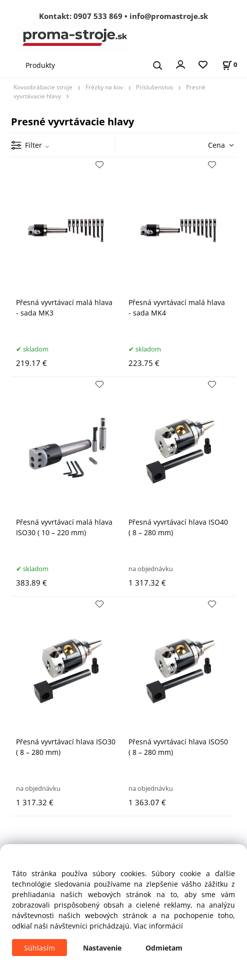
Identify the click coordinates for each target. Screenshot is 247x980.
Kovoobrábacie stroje (43, 87)
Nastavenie (102, 948)
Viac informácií (158, 926)
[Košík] (229, 65)
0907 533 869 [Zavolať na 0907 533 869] (98, 16)
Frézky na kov (104, 87)
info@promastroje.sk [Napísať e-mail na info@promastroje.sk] (169, 16)
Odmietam (164, 948)
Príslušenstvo (154, 87)
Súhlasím (39, 948)
